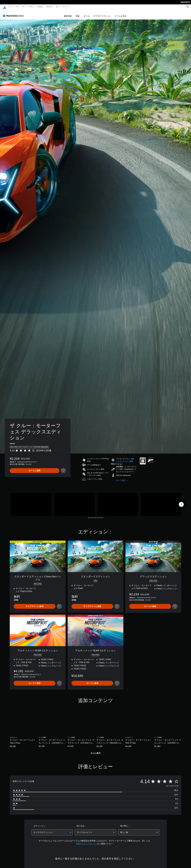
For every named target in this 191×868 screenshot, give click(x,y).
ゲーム (10, 7)
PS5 (17, 7)
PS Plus (30, 7)
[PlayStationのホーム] (5, 7)
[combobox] (52, 830)
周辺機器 (40, 7)
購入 (57, 7)
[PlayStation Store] (14, 13)
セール (86, 14)
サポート (65, 7)
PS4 (23, 7)
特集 (78, 14)
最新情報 (49, 7)
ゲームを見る (121, 14)
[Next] (181, 502)
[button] (125, 459)
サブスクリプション (102, 14)
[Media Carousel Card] (31, 502)
